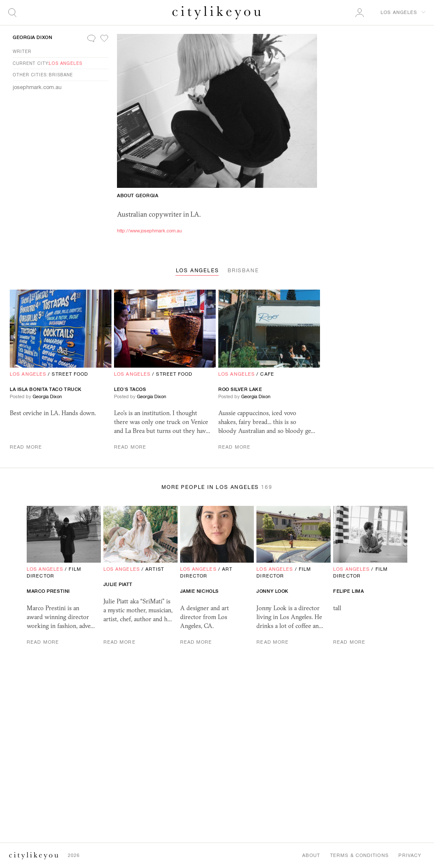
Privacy (410, 855)
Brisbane (61, 75)
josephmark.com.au (37, 87)
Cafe (267, 374)
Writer (22, 51)
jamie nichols (199, 591)
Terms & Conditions (359, 855)
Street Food (70, 374)
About (311, 855)
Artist (155, 569)
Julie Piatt (118, 584)
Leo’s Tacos (130, 389)
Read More (26, 447)
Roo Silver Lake (240, 389)
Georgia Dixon (32, 37)
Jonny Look (273, 591)
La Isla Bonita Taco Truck (46, 389)
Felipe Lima (348, 591)
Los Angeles (65, 63)
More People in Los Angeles (217, 487)
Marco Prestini (48, 591)
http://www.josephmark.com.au (149, 231)
